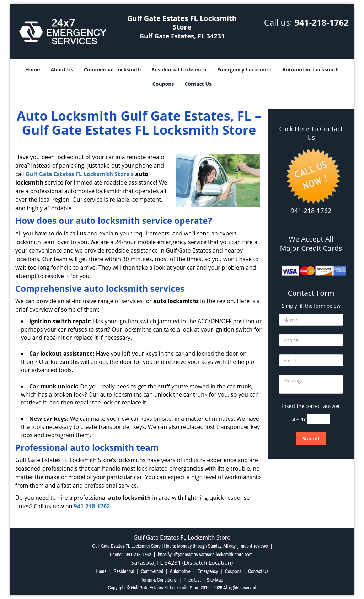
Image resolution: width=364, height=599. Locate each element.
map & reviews (255, 546)
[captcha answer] (318, 419)
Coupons (163, 84)
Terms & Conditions (159, 580)
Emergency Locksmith (244, 70)
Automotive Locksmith (311, 70)
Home (33, 70)
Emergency (208, 571)
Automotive (180, 571)
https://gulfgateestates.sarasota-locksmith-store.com (205, 555)
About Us (62, 70)
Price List (192, 580)
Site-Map (215, 580)
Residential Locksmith (179, 70)
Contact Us (198, 84)
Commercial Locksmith (112, 70)
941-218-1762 (322, 22)
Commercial (152, 571)
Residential (124, 571)
